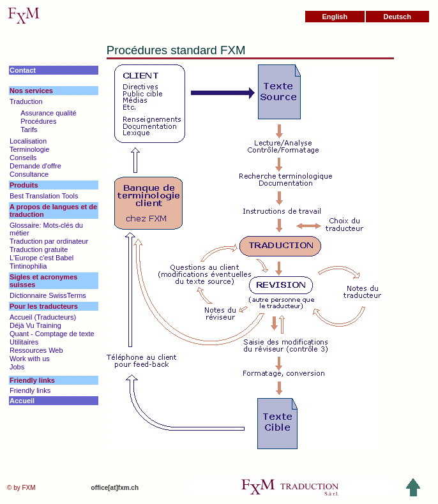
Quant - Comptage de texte (52, 334)
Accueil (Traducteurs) (43, 317)
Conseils (23, 158)
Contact (23, 70)
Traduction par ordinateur (49, 241)
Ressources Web (36, 350)
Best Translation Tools (44, 196)
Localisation (28, 141)
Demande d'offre (35, 166)
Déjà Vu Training (35, 325)
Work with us (30, 359)
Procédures (38, 121)
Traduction (26, 101)
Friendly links (30, 390)
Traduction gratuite (39, 249)
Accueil (22, 401)
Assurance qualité (48, 113)
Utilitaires (24, 342)
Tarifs (29, 130)
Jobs (17, 367)
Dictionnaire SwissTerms (48, 295)
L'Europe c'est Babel (42, 258)
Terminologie (29, 149)
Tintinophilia (28, 266)
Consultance (29, 174)
